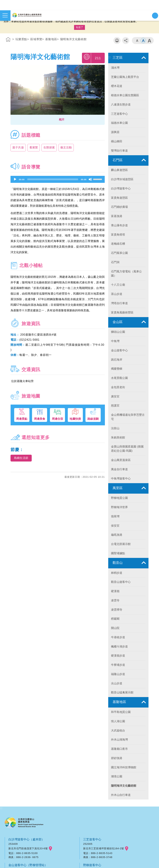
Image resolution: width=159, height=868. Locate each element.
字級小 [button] (137, 41)
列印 (117, 41)
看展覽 (34, 147)
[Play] (15, 179)
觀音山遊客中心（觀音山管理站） (107, 792)
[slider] (53, 179)
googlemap (50, 750)
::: (1, 33)
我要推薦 (87, 58)
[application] (58, 179)
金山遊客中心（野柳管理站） (29, 766)
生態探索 (50, 147)
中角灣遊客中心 (19, 818)
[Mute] (90, 179)
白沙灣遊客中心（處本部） (27, 741)
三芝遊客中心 (93, 741)
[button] (58, 120)
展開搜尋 (155, 16)
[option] (58, 91)
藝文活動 (68, 147)
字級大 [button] (149, 41)
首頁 (8, 40)
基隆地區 (51, 39)
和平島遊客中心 (19, 792)
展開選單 (5, 15)
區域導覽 (36, 39)
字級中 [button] (143, 41)
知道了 (79, 27)
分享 (126, 41)
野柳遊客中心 (93, 766)
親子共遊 (18, 147)
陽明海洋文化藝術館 (73, 39)
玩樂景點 (21, 39)
